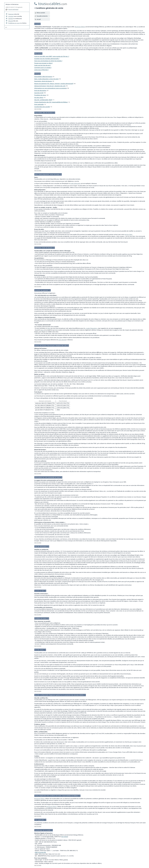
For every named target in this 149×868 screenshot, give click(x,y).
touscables (53, 4)
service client (128, 234)
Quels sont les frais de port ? (43, 65)
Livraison (11, 16)
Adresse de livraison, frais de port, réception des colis (50, 86)
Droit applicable (39, 104)
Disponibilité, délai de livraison (43, 77)
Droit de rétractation (40, 90)
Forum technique (13, 9)
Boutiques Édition (80, 27)
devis (49, 328)
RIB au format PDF (40, 852)
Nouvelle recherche (42, 16)
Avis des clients (39, 97)
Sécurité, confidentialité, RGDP (43, 100)
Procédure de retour (40, 95)
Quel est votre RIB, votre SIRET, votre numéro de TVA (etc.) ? (52, 56)
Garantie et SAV (39, 93)
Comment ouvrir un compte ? (43, 68)
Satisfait (11, 19)
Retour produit (41, 13)
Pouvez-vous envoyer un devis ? (44, 63)
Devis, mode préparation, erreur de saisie (46, 79)
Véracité (11, 21)
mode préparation (75, 183)
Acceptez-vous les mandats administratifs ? (47, 59)
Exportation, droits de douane (43, 81)
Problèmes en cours (14, 23)
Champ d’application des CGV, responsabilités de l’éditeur (51, 102)
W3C (6, 27)
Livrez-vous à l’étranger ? (41, 70)
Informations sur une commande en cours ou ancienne (50, 88)
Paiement (11, 14)
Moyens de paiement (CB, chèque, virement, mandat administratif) (54, 84)
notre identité (62, 340)
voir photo (65, 837)
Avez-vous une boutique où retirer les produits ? (48, 61)
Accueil (39, 19)
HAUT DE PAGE (38, 109)
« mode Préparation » (92, 328)
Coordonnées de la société (42, 107)
